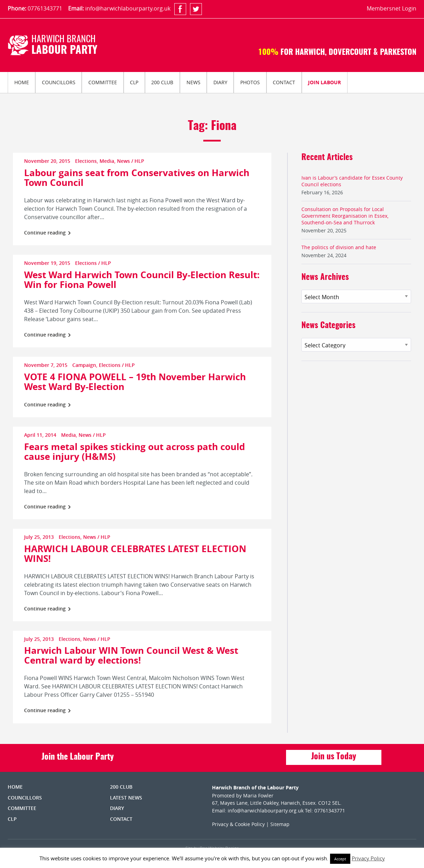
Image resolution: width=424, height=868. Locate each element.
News (193, 82)
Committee (103, 82)
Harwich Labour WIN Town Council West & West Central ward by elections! (131, 655)
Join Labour (324, 82)
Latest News (126, 798)
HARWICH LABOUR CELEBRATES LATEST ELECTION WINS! (135, 554)
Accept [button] (340, 859)
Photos (250, 82)
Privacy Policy (368, 858)
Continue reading (47, 233)
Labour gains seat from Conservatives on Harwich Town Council (137, 178)
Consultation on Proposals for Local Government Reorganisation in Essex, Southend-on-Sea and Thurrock (345, 216)
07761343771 (45, 8)
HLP (139, 161)
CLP (134, 82)
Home (22, 82)
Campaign (84, 365)
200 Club (162, 82)
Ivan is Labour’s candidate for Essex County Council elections (352, 181)
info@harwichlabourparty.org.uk (128, 8)
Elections (86, 161)
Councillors (59, 82)
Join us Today (334, 757)
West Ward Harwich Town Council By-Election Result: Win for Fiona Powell (142, 280)
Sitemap (280, 824)
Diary (220, 82)
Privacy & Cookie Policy (238, 824)
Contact (284, 82)
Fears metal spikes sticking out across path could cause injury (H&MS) (134, 451)
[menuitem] (21, 82)
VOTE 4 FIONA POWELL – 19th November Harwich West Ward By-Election (135, 382)
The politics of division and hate (339, 247)
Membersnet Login (392, 8)
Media (107, 161)
